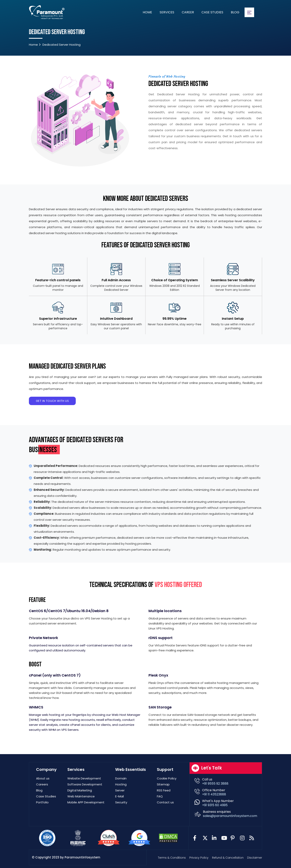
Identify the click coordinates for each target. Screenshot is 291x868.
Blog (235, 12)
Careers (42, 784)
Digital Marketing (80, 790)
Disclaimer (255, 858)
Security (121, 802)
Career (188, 12)
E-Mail (119, 796)
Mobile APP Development (86, 802)
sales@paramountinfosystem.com (230, 816)
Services (167, 12)
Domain (121, 778)
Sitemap (163, 784)
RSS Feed (164, 790)
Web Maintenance (81, 796)
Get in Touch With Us (52, 401)
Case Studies (212, 12)
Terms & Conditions (172, 858)
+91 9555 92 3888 (215, 784)
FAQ (160, 796)
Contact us (165, 802)
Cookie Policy (167, 778)
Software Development (85, 784)
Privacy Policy (199, 858)
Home (147, 12)
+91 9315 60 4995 (215, 805)
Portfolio (42, 802)
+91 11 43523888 (214, 794)
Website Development (84, 778)
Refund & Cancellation (228, 858)
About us (43, 778)
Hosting (121, 784)
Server (120, 790)
